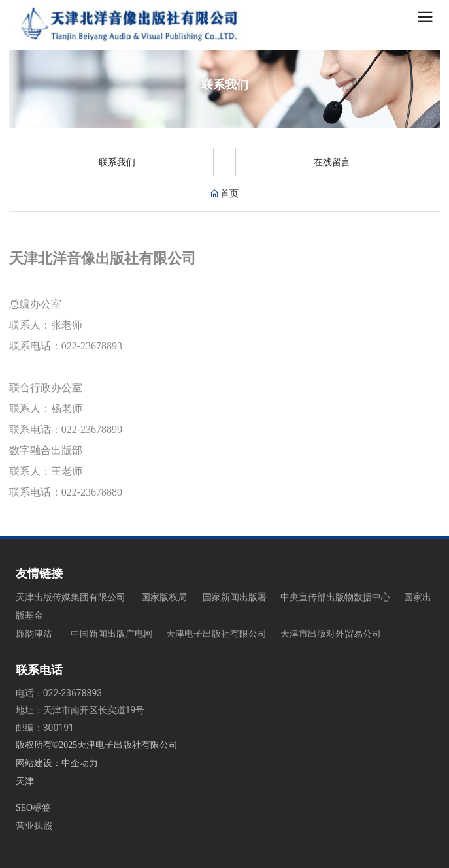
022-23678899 (92, 429)
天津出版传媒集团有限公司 (71, 597)
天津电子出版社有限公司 (216, 634)
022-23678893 (92, 346)
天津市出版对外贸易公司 (331, 634)
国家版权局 (164, 597)
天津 (25, 781)
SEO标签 (33, 808)
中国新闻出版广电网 (113, 634)
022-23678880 (96, 492)
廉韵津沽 (34, 634)
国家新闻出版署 (235, 597)
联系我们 (117, 162)
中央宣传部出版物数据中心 (335, 597)
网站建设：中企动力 (57, 763)
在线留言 (332, 162)
